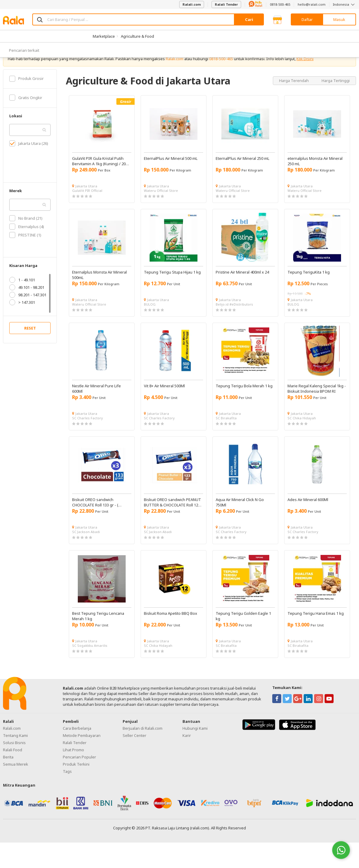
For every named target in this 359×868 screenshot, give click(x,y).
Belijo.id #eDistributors (234, 323)
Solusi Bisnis (14, 762)
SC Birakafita (226, 437)
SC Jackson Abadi (86, 551)
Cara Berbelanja (77, 747)
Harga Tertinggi (336, 99)
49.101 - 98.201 (27, 306)
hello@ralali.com (312, 4)
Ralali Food (13, 769)
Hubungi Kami (195, 747)
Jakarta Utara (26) (29, 163)
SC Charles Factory (88, 437)
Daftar (307, 19)
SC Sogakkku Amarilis (90, 665)
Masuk (339, 19)
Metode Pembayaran (82, 755)
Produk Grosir (26, 98)
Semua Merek (16, 783)
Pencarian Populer (79, 776)
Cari (249, 19)
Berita (8, 776)
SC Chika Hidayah (302, 437)
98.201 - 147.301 (28, 314)
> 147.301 (22, 321)
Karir (187, 755)
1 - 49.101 (22, 299)
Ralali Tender (226, 4)
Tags (67, 790)
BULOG (150, 323)
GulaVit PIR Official (87, 210)
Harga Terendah (294, 99)
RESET (30, 347)
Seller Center (134, 755)
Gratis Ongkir (26, 117)
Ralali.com (192, 4)
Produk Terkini (76, 783)
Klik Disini (305, 78)
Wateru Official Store (161, 210)
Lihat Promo (73, 769)
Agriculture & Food (137, 36)
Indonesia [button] (344, 4)
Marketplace (104, 36)
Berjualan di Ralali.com (143, 747)
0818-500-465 (280, 4)
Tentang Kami (15, 755)
